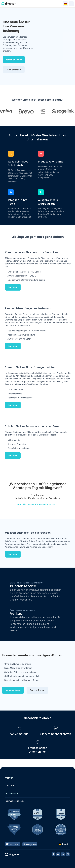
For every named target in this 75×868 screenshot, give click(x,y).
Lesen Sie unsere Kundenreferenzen (36, 504)
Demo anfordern (14, 70)
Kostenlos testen (14, 60)
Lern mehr (13, 287)
